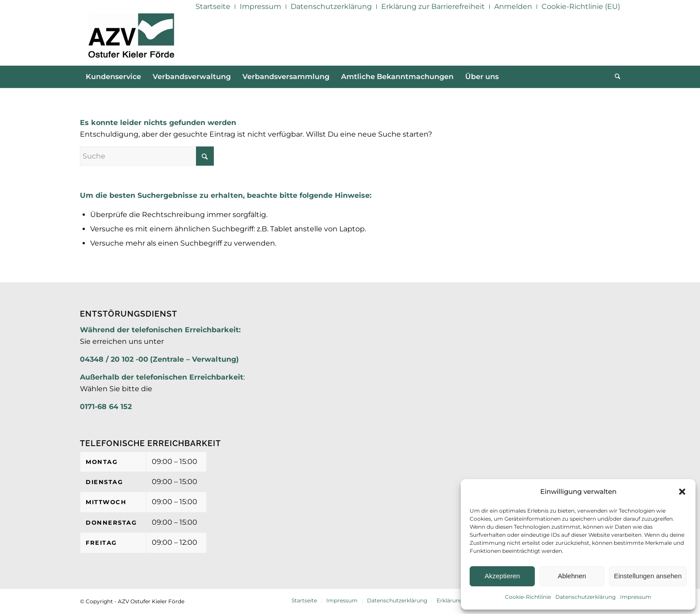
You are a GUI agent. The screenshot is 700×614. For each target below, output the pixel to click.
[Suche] (615, 77)
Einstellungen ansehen (648, 576)
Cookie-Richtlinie (528, 597)
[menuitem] (213, 7)
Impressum (636, 597)
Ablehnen (572, 576)
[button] (682, 492)
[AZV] (131, 39)
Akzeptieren (502, 576)
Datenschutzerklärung (585, 597)
